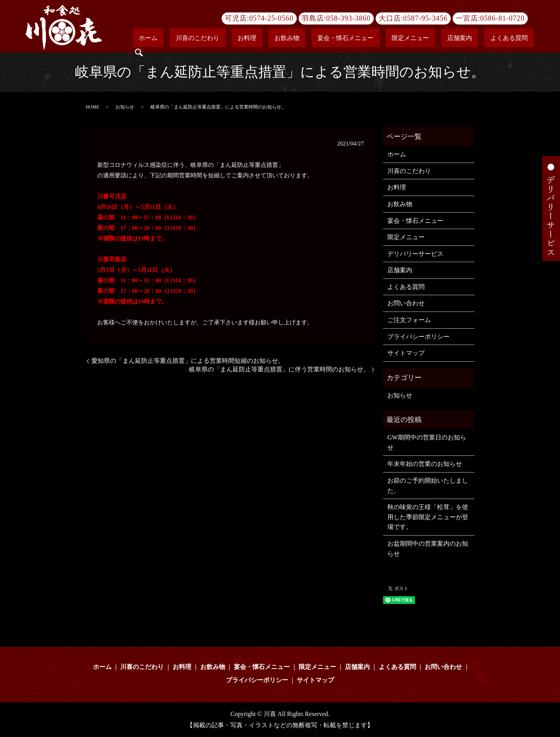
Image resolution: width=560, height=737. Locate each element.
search (529, 39)
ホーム (221, 39)
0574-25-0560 (271, 18)
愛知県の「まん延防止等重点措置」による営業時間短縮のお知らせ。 (188, 361)
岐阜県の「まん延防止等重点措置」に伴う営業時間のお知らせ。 (279, 369)
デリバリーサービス (415, 254)
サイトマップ (406, 353)
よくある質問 (498, 39)
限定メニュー (423, 39)
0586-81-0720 (502, 18)
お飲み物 (324, 39)
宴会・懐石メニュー (371, 39)
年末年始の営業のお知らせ (425, 464)
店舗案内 (461, 39)
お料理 (296, 39)
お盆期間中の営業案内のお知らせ (428, 549)
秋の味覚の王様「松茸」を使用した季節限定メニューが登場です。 (428, 517)
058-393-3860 (348, 18)
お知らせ (125, 107)
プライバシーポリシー (418, 337)
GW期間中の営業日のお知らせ (427, 442)
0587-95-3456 (425, 18)
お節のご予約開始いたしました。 (428, 486)
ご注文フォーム (409, 320)
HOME (92, 107)
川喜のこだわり (259, 39)
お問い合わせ (406, 303)
